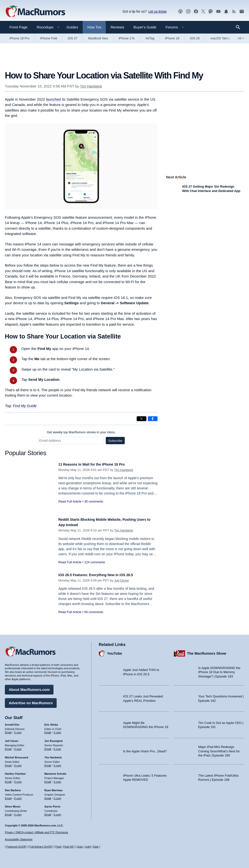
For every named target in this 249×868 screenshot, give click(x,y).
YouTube (115, 651)
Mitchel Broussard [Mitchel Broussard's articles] (17, 755)
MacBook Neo (98, 38)
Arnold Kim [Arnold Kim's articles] (12, 722)
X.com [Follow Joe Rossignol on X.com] (57, 746)
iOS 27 (73, 38)
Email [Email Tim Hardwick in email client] (48, 763)
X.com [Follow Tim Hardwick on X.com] (57, 763)
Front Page (18, 27)
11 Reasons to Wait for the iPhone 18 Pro (99, 464)
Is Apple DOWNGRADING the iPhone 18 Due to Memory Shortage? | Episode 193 (219, 670)
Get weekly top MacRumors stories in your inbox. (81, 432)
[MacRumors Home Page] (35, 12)
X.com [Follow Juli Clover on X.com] (18, 746)
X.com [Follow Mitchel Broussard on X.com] (18, 763)
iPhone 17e (127, 38)
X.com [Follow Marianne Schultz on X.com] (57, 779)
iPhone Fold (49, 38)
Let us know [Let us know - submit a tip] (157, 11)
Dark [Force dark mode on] (96, 847)
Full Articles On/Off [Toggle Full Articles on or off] (41, 847)
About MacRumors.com (29, 687)
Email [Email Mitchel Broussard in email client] (8, 763)
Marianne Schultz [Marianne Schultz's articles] (55, 771)
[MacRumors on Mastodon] (211, 12)
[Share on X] (142, 419)
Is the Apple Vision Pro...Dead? (145, 749)
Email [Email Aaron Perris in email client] (48, 812)
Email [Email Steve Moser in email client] (8, 812)
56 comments (94, 612)
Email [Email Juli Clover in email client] (8, 746)
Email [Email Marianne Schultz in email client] (48, 779)
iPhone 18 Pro (19, 38)
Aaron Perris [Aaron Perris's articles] (53, 804)
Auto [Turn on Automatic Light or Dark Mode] (80, 847)
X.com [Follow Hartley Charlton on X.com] (18, 779)
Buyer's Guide (145, 27)
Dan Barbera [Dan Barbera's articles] (13, 788)
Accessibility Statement (19, 839)
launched (53, 99)
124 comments (94, 562)
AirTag (150, 38)
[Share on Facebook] (153, 419)
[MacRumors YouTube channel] (218, 12)
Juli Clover (122, 580)
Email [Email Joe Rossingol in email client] (48, 746)
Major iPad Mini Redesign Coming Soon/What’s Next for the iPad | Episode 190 (219, 749)
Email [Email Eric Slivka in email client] (48, 730)
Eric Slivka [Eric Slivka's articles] (51, 722)
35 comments (94, 501)
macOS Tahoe (220, 38)
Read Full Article (70, 501)
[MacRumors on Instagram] (188, 12)
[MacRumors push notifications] (226, 12)
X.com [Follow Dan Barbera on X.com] (18, 796)
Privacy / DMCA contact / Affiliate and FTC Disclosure (36, 832)
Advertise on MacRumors (31, 700)
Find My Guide (25, 406)
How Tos (94, 27)
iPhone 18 (172, 38)
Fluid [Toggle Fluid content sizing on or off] (58, 847)
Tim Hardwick (91, 86)
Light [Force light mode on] (88, 847)
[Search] (240, 27)
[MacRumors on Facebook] (196, 12)
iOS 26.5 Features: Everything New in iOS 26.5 (104, 575)
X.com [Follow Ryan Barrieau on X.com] (57, 796)
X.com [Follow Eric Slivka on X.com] (57, 730)
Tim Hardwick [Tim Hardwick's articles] (53, 755)
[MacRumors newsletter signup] (242, 12)
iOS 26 (195, 38)
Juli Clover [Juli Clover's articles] (12, 738)
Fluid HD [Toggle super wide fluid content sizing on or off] (68, 847)
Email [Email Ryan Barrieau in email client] (48, 796)
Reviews (117, 27)
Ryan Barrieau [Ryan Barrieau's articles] (54, 788)
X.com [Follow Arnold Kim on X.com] (18, 730)
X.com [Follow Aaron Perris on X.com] (57, 812)
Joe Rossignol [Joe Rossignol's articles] (54, 738)
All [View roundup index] (241, 38)
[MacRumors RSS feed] (234, 12)
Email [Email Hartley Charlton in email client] (8, 779)
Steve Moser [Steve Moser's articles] (13, 804)
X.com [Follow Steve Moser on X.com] (18, 812)
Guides (72, 27)
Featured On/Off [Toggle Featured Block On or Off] (16, 847)
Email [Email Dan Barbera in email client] (8, 796)
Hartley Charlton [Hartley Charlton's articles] (15, 771)
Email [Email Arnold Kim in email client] (8, 730)
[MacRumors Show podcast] (180, 12)
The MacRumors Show (207, 651)
